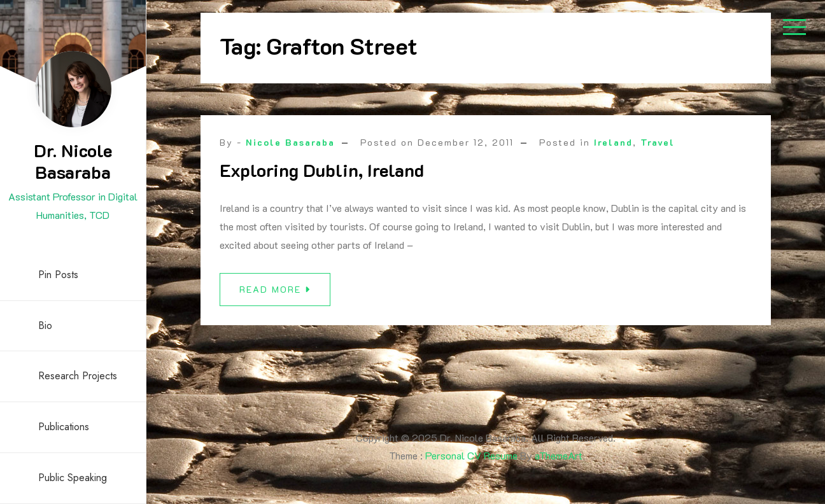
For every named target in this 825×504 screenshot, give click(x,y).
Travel (658, 142)
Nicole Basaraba (290, 142)
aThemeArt (559, 455)
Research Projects (78, 376)
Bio (45, 325)
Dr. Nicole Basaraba (73, 161)
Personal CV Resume (471, 455)
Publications (64, 427)
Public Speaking (73, 478)
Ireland (613, 142)
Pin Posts (58, 275)
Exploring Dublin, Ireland (322, 170)
